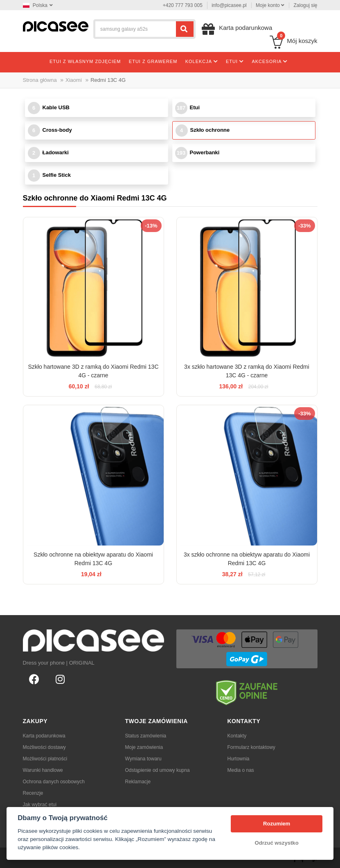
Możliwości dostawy (44, 747)
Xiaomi (74, 80)
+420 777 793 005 (183, 5)
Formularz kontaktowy (251, 747)
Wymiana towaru (143, 759)
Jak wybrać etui (40, 805)
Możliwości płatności (45, 759)
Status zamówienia (146, 736)
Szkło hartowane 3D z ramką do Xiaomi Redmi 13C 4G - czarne (93, 371)
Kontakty (237, 736)
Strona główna (40, 80)
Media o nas (241, 770)
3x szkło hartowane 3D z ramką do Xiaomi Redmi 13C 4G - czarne (247, 371)
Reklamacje (138, 782)
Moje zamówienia (144, 747)
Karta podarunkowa (44, 736)
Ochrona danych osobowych (54, 782)
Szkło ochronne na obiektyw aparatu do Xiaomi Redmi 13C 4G (93, 559)
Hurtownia (239, 759)
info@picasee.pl (229, 5)
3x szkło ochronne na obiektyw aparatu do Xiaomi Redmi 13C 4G (247, 559)
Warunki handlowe (43, 770)
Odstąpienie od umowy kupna (158, 770)
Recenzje (33, 793)
